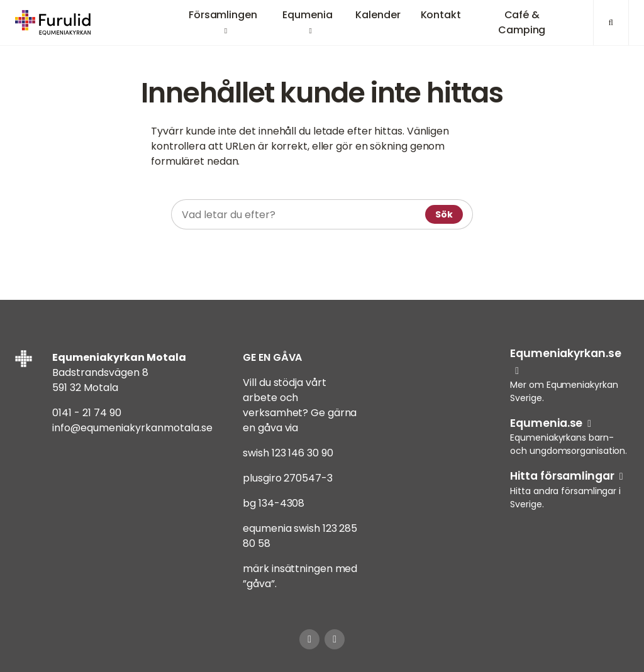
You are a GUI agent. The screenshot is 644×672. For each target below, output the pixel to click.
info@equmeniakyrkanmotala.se (132, 428)
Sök (444, 214)
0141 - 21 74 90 (87, 413)
